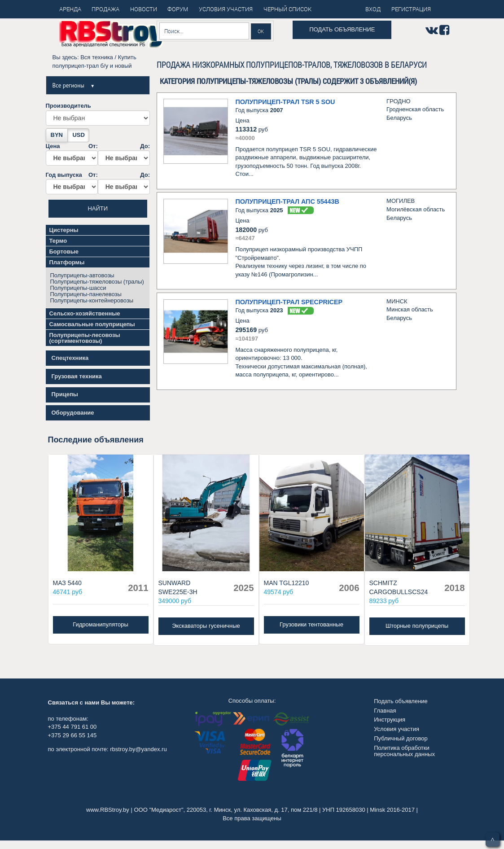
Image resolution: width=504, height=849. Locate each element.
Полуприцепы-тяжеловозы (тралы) (97, 282)
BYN (57, 135)
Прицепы (65, 394)
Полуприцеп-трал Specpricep (289, 302)
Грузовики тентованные (311, 624)
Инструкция (390, 720)
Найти (98, 208)
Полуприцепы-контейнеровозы (92, 300)
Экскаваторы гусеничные (206, 626)
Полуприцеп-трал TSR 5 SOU (285, 102)
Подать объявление (342, 29)
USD (78, 135)
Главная (385, 711)
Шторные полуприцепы (417, 626)
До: (124, 154)
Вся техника (97, 57)
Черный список (287, 9)
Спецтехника (70, 358)
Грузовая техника (77, 376)
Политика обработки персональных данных (404, 751)
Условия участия (397, 729)
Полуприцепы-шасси (78, 288)
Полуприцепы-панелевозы (86, 294)
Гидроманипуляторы (101, 624)
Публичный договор (401, 738)
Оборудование (73, 413)
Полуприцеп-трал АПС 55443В (287, 201)
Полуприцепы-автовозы (82, 275)
